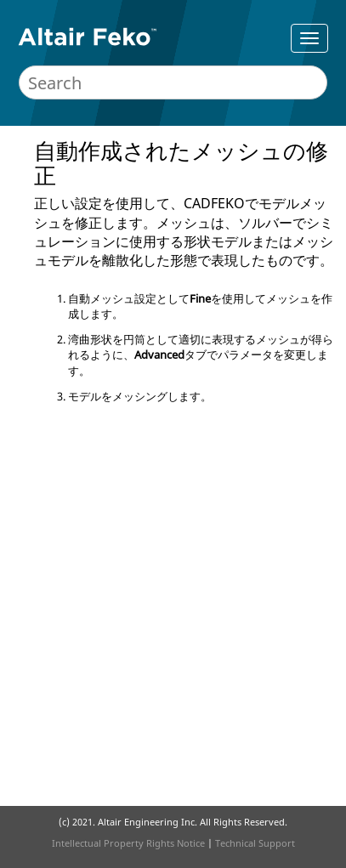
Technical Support (255, 843)
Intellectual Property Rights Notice (128, 843)
